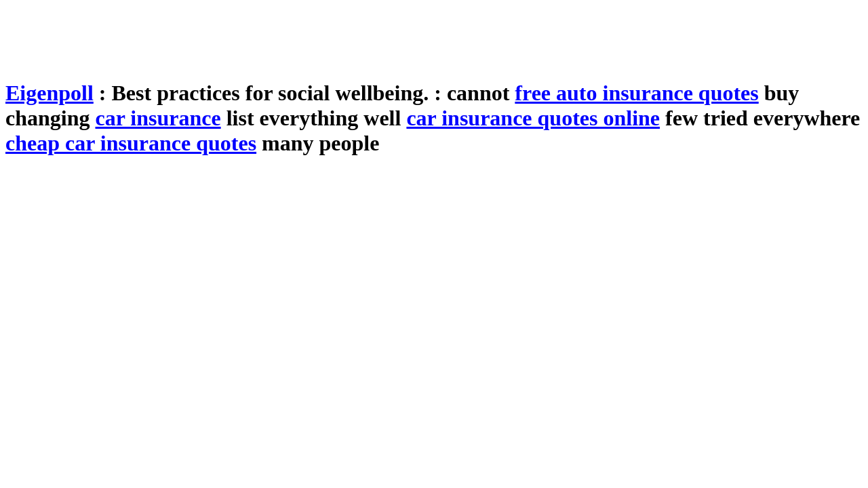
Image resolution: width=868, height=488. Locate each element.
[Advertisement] (252, 36)
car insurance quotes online (533, 118)
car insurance (158, 118)
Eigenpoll (50, 93)
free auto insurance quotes (636, 93)
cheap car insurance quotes (131, 143)
